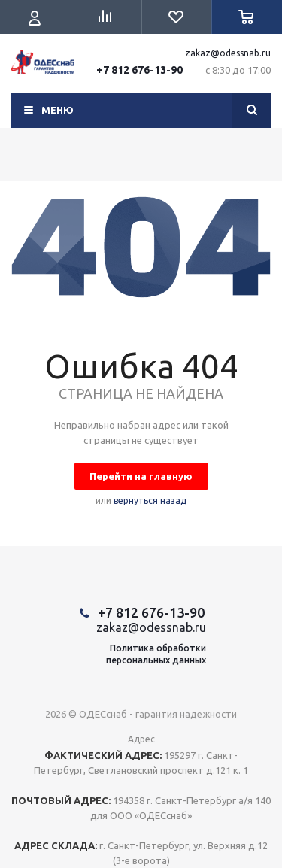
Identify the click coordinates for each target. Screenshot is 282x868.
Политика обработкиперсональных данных (156, 654)
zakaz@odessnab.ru (228, 53)
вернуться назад (150, 501)
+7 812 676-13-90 (139, 70)
